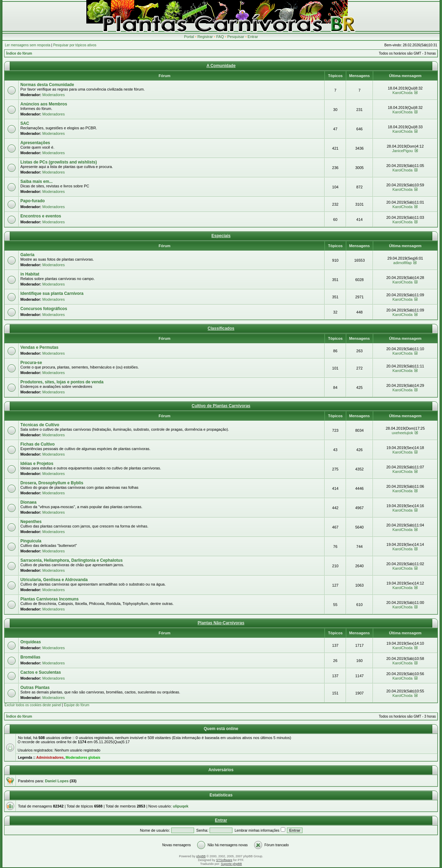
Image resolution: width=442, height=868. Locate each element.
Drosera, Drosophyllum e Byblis (52, 483)
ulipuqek (181, 806)
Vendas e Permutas (39, 347)
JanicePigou (403, 151)
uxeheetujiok (403, 433)
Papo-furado (33, 201)
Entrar (253, 37)
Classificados (221, 328)
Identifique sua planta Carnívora (52, 293)
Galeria (27, 255)
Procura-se (31, 363)
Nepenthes (31, 522)
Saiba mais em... (36, 181)
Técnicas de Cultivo (40, 425)
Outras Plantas (35, 688)
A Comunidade (221, 66)
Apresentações (35, 143)
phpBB (201, 856)
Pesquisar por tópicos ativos (75, 45)
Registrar (205, 37)
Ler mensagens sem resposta (28, 45)
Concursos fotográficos (44, 309)
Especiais (221, 236)
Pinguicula (31, 541)
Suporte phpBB (232, 864)
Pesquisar (236, 37)
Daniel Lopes (57, 781)
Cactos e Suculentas (41, 672)
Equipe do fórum (76, 705)
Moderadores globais (83, 758)
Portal (189, 37)
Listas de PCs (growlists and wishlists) (59, 162)
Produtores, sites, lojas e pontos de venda (62, 382)
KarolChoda (402, 93)
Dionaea (28, 502)
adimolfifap (402, 263)
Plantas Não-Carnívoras (221, 623)
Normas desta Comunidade (47, 85)
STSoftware (224, 860)
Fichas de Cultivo (37, 444)
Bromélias (30, 657)
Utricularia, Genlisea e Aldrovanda (54, 580)
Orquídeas (31, 642)
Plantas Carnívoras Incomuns (50, 599)
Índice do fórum (19, 53)
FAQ (220, 37)
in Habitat (30, 274)
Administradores (50, 758)
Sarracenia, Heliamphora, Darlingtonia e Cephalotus (71, 560)
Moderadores (54, 95)
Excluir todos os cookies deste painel (33, 705)
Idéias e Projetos (37, 464)
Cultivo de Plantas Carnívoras (221, 406)
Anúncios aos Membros (44, 104)
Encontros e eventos (41, 216)
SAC (25, 123)
